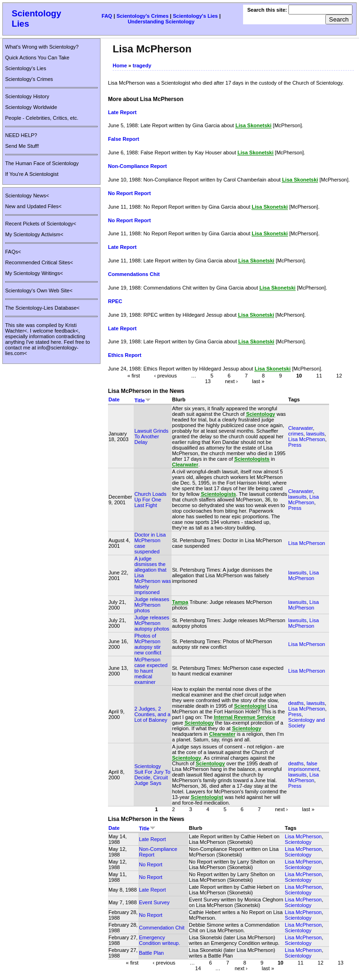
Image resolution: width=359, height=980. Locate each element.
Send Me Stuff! (22, 146)
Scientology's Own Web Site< (39, 290)
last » (258, 381)
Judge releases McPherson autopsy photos (152, 623)
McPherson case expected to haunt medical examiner (151, 671)
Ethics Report (125, 355)
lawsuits (315, 434)
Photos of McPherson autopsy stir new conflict (147, 644)
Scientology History (27, 96)
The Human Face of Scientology (42, 163)
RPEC (115, 301)
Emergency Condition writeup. (159, 940)
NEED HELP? (21, 135)
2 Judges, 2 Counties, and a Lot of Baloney (152, 714)
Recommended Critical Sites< (39, 262)
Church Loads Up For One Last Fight (150, 500)
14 (198, 968)
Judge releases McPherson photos (152, 605)
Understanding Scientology (161, 22)
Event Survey (154, 902)
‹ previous (165, 376)
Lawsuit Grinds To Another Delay (151, 436)
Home (120, 65)
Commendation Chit (162, 928)
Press (295, 445)
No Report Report (129, 193)
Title (142, 400)
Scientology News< (27, 196)
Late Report (122, 112)
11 (319, 376)
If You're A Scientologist (32, 174)
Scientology (298, 842)
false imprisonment (304, 766)
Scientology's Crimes (142, 16)
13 (208, 381)
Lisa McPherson (307, 439)
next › (231, 381)
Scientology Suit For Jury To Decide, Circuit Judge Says (152, 775)
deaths (296, 703)
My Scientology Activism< (34, 234)
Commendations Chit (134, 274)
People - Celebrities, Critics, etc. (42, 118)
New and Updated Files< (33, 206)
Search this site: (268, 10)
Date (114, 399)
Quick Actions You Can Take (37, 58)
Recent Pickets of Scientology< (41, 224)
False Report (124, 139)
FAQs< (13, 252)
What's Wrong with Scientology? (42, 47)
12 (339, 376)
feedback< (67, 331)
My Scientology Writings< (34, 273)
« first (133, 376)
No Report (151, 864)
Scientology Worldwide (31, 107)
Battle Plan (151, 953)
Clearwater (301, 428)
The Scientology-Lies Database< (42, 308)
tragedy (142, 65)
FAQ (107, 16)
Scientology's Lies (195, 16)
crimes (296, 434)
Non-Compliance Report (137, 166)
